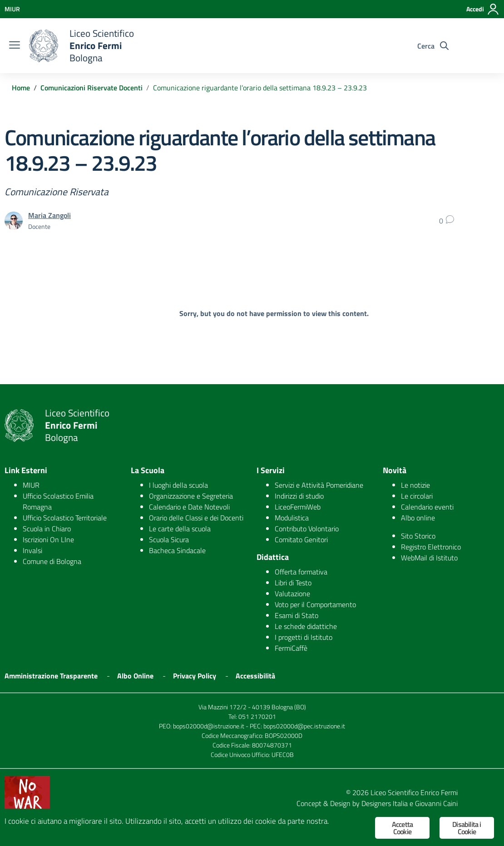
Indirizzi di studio (299, 496)
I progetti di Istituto (304, 637)
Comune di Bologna (52, 561)
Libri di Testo (293, 583)
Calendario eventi (427, 507)
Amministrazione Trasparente (51, 676)
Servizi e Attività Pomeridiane (319, 485)
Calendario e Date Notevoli (189, 507)
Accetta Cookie (402, 828)
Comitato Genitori (301, 539)
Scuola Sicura (169, 539)
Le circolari (417, 496)
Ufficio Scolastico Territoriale (65, 518)
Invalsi (32, 550)
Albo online (418, 518)
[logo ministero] (44, 46)
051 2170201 (257, 716)
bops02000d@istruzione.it (209, 726)
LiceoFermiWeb (298, 507)
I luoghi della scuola (178, 485)
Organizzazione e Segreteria (191, 496)
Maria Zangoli (49, 215)
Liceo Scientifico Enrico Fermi (414, 792)
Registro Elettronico (431, 547)
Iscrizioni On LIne (48, 539)
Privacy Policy (195, 676)
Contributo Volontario (307, 529)
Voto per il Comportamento (315, 604)
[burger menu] (15, 46)
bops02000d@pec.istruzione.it (304, 726)
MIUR (31, 485)
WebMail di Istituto (429, 558)
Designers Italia (385, 803)
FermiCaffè (291, 648)
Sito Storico (418, 536)
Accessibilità (255, 676)
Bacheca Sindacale (177, 550)
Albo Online (135, 676)
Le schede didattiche (306, 626)
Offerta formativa (301, 572)
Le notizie (415, 485)
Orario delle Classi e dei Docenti (196, 518)
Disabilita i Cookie (467, 828)
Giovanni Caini (436, 803)
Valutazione (292, 594)
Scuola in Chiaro (47, 529)
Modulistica (292, 518)
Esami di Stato (296, 615)
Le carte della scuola (180, 529)
